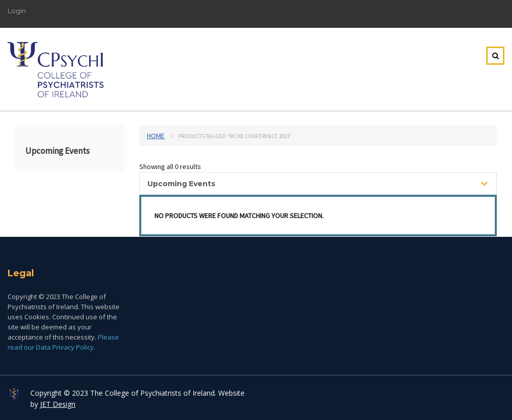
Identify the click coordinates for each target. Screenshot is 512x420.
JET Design (58, 404)
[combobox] (318, 183)
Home (156, 136)
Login (17, 11)
